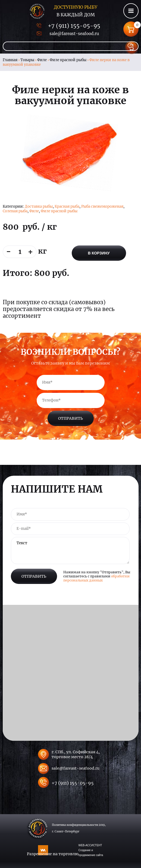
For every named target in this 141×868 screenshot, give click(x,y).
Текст (70, 550)
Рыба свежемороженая (102, 206)
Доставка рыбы (39, 206)
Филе (42, 60)
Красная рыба (67, 206)
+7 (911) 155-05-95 (74, 26)
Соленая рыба (15, 211)
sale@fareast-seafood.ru (74, 34)
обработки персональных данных (96, 578)
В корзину (99, 253)
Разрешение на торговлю (53, 854)
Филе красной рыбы (68, 60)
